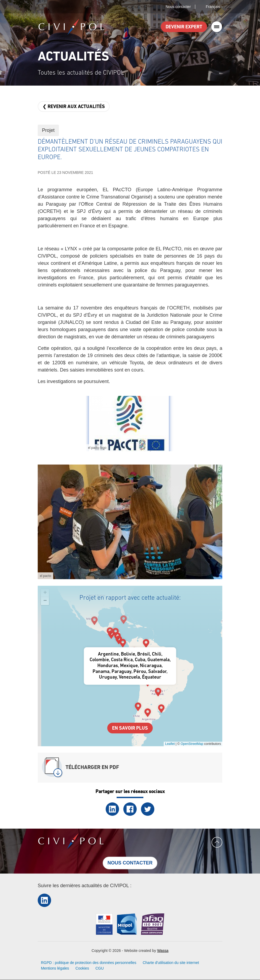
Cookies (82, 968)
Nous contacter (178, 7)
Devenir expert (184, 27)
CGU (100, 968)
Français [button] (213, 7)
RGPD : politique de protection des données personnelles (89, 963)
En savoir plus (130, 728)
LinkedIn (112, 809)
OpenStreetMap (192, 744)
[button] (130, 423)
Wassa (163, 951)
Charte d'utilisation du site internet (171, 963)
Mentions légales (55, 968)
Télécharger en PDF (92, 768)
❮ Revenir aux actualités (74, 107)
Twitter (148, 809)
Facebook (130, 809)
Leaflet (170, 744)
